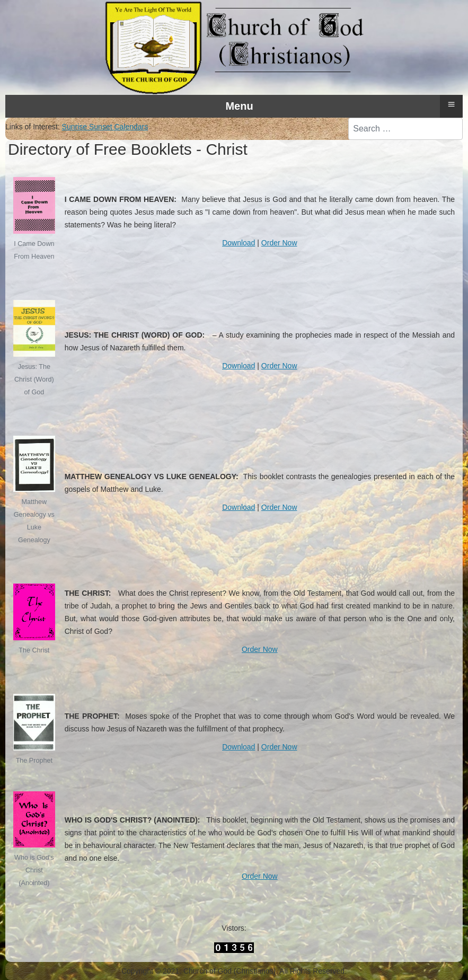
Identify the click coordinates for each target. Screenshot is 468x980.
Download (239, 243)
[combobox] (405, 129)
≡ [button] (451, 104)
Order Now (279, 243)
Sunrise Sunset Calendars (105, 127)
